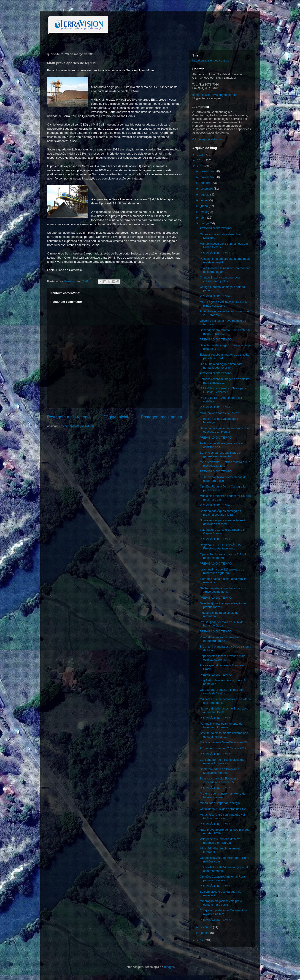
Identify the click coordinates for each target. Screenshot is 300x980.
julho (204, 200)
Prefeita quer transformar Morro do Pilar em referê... (223, 795)
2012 (201, 940)
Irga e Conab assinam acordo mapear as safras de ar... (225, 270)
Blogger (169, 967)
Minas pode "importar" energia (220, 803)
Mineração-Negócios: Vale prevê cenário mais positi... (221, 903)
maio (204, 212)
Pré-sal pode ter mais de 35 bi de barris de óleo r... (222, 624)
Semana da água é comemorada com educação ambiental (225, 430)
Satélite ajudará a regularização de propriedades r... (223, 605)
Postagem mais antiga (162, 417)
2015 (201, 155)
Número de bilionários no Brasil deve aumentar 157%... (224, 710)
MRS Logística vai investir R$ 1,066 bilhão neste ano (223, 304)
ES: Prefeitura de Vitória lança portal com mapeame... (224, 869)
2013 (201, 166)
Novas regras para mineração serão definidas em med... (223, 522)
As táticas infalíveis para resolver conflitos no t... (222, 445)
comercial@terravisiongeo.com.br (215, 95)
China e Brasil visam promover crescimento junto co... (220, 279)
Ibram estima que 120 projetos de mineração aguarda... (222, 571)
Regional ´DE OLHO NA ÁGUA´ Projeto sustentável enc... (221, 547)
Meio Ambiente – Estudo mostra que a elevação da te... (225, 464)
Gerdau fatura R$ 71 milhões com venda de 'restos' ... (222, 692)
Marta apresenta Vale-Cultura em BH (224, 742)
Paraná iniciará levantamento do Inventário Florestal (221, 725)
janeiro (205, 933)
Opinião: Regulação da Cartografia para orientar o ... (223, 488)
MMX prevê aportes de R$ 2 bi (220, 413)
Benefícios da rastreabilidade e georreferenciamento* (220, 454)
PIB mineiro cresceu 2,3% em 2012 (223, 748)
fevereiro (207, 927)
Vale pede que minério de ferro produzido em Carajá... (220, 841)
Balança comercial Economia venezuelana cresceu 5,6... (219, 780)
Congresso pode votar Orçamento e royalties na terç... (223, 912)
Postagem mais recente (69, 417)
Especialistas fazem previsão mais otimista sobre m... (223, 658)
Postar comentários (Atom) (76, 426)
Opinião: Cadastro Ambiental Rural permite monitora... (223, 878)
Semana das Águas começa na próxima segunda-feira (220, 513)
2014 (201, 160)
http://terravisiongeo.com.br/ (211, 60)
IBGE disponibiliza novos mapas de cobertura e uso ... (223, 479)
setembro (207, 189)
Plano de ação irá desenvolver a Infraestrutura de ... (221, 639)
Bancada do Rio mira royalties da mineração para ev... (222, 762)
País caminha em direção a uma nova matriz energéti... (225, 261)
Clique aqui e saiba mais (209, 139)
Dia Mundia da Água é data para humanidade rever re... (221, 366)
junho (204, 206)
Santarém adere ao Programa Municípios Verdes (219, 771)
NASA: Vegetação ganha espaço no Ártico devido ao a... (223, 590)
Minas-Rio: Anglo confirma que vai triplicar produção (222, 816)
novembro (207, 177)
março (205, 223)
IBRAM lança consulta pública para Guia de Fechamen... (223, 390)
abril (204, 218)
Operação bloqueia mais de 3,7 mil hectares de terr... (223, 556)
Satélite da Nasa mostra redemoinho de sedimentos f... (224, 735)
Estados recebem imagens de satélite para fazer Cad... (225, 356)
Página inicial (116, 417)
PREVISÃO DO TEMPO (216, 228)
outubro (206, 183)
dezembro (207, 171)
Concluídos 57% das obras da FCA (223, 809)
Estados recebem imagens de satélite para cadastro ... (225, 381)
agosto (205, 194)
